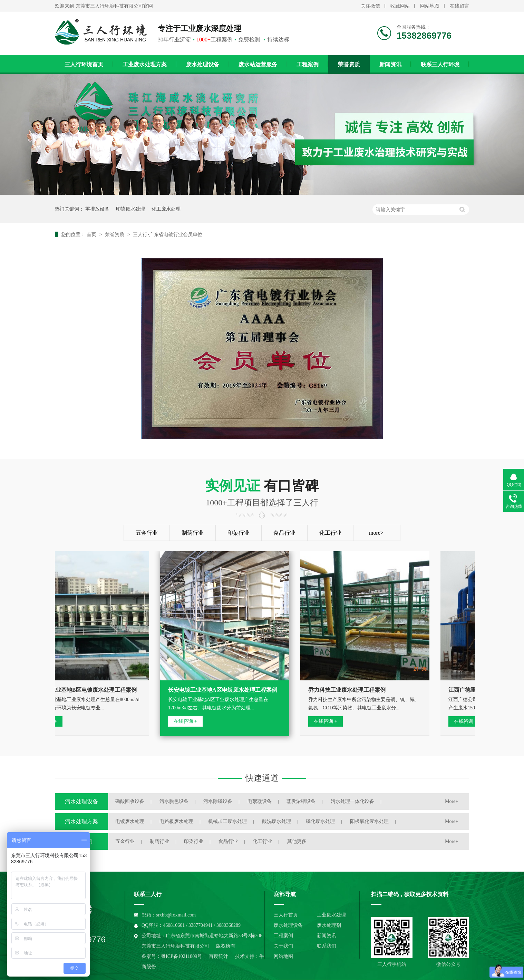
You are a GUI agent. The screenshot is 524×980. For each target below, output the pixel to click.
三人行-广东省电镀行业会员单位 (168, 234)
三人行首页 (286, 915)
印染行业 (239, 533)
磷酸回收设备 (130, 801)
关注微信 (370, 6)
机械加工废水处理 (227, 821)
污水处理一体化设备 (352, 801)
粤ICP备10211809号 (181, 956)
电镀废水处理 (130, 821)
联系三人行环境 (440, 64)
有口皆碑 (262, 493)
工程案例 (308, 64)
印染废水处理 (130, 209)
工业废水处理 (331, 915)
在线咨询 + (186, 721)
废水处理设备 (203, 64)
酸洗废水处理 (276, 821)
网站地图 (430, 6)
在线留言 (459, 6)
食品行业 (284, 533)
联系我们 (327, 946)
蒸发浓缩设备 (301, 801)
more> (376, 533)
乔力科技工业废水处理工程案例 (348, 690)
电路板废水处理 (176, 821)
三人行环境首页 (84, 64)
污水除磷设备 (218, 801)
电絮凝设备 (260, 801)
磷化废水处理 (320, 821)
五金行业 (147, 533)
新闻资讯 (390, 64)
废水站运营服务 (258, 64)
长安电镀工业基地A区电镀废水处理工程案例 (224, 690)
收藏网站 (400, 6)
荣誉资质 (349, 64)
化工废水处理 (166, 209)
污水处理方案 (81, 821)
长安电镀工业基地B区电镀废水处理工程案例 (83, 690)
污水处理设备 (81, 801)
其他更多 (297, 841)
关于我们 (283, 946)
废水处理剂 (329, 925)
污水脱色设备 (174, 801)
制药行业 (193, 533)
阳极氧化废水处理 (369, 821)
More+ (452, 801)
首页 (92, 234)
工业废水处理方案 (145, 64)
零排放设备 (97, 209)
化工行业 (330, 533)
